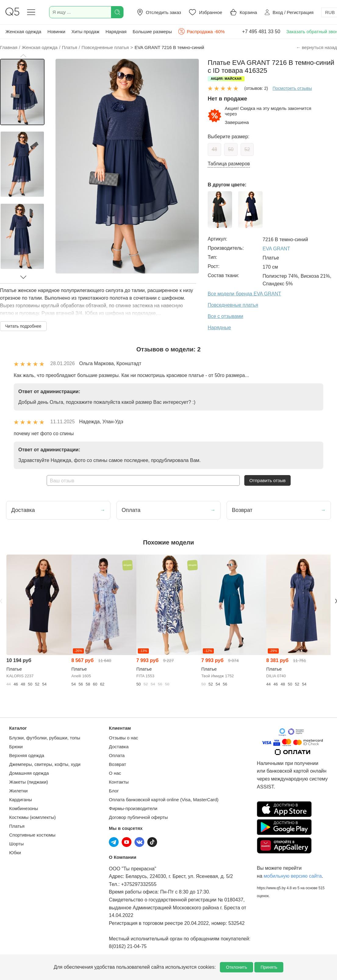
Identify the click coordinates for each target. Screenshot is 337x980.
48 (214, 149)
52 (247, 149)
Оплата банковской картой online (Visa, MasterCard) (164, 800)
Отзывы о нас (124, 738)
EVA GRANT (276, 249)
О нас (115, 773)
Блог (114, 791)
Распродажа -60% (201, 31)
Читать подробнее (23, 326)
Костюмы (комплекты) (32, 817)
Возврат (117, 764)
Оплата (117, 755)
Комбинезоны (24, 808)
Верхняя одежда (27, 755)
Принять (269, 967)
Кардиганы (21, 800)
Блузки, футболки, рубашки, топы (45, 738)
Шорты (16, 844)
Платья (17, 826)
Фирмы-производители (133, 808)
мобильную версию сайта (293, 876)
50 (231, 149)
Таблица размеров (229, 164)
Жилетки (18, 791)
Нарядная (116, 32)
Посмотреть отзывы (292, 88)
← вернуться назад (317, 47)
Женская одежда (23, 32)
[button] (23, 56)
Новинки (56, 32)
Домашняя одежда (29, 773)
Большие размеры (152, 32)
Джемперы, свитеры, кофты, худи (45, 764)
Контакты (119, 782)
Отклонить (237, 967)
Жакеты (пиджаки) (29, 782)
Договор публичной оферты (138, 817)
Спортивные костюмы (32, 835)
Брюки (16, 747)
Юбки (15, 853)
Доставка (119, 747)
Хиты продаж (85, 32)
